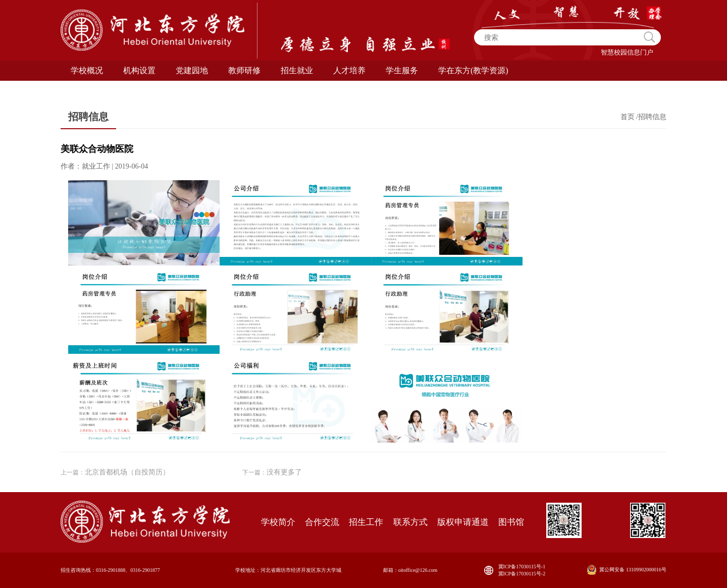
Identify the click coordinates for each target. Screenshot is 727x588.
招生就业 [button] (297, 70)
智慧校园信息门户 (627, 52)
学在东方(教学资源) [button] (473, 70)
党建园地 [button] (192, 70)
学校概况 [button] (87, 70)
